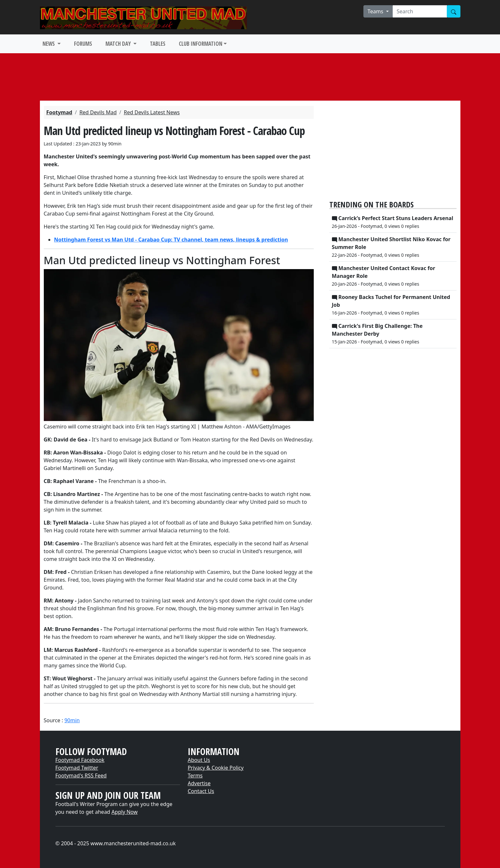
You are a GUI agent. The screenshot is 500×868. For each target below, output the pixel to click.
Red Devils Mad (98, 112)
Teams (376, 11)
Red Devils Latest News (152, 112)
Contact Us (201, 791)
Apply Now (125, 812)
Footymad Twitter (77, 768)
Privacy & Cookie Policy (216, 768)
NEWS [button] (49, 44)
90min (72, 720)
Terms (195, 775)
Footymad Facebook (80, 760)
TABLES (158, 44)
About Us (199, 760)
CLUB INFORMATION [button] (201, 44)
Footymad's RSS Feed (81, 775)
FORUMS (83, 44)
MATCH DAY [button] (119, 44)
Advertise (199, 783)
